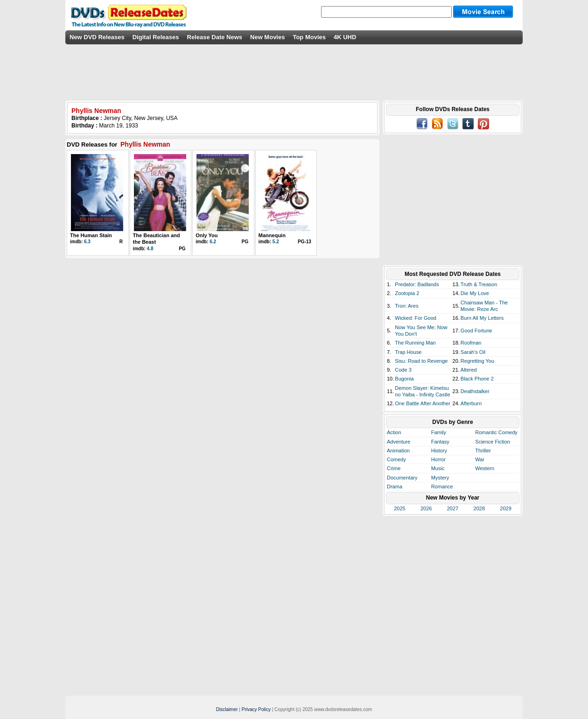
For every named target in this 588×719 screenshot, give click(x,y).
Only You (206, 235)
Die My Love (475, 293)
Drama (395, 486)
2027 (453, 508)
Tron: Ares (406, 306)
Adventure (399, 442)
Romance (442, 486)
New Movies (267, 37)
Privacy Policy (256, 709)
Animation (398, 451)
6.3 (87, 242)
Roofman (471, 343)
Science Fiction (493, 442)
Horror (438, 459)
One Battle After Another (423, 403)
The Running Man (415, 343)
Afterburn (471, 403)
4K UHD (345, 37)
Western (485, 468)
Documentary (402, 478)
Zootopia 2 (407, 293)
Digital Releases (156, 37)
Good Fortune (476, 331)
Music (438, 468)
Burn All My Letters (482, 318)
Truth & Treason (479, 284)
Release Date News (215, 37)
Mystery (440, 478)
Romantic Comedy (496, 432)
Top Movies (309, 37)
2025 (399, 508)
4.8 (150, 249)
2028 (479, 508)
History (439, 451)
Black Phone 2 (477, 379)
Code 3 (403, 370)
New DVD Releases (97, 37)
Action (394, 432)
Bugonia (404, 379)
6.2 (213, 242)
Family (439, 432)
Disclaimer (227, 709)
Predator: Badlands (417, 284)
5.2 (276, 242)
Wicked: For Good (416, 318)
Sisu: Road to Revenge (421, 361)
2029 (505, 508)
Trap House (408, 352)
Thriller (483, 451)
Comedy (396, 459)
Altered (469, 370)
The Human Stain (91, 235)
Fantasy (440, 442)
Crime (394, 468)
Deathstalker (475, 391)
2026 (426, 508)
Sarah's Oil (473, 352)
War (480, 459)
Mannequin (272, 235)
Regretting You (477, 361)
